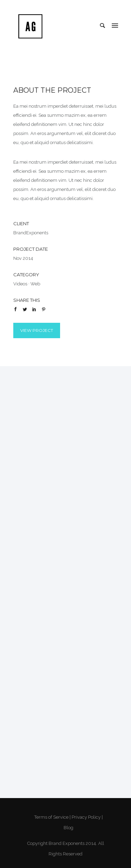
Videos (20, 284)
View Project (37, 330)
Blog (68, 828)
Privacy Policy (86, 817)
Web (35, 284)
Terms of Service (51, 817)
